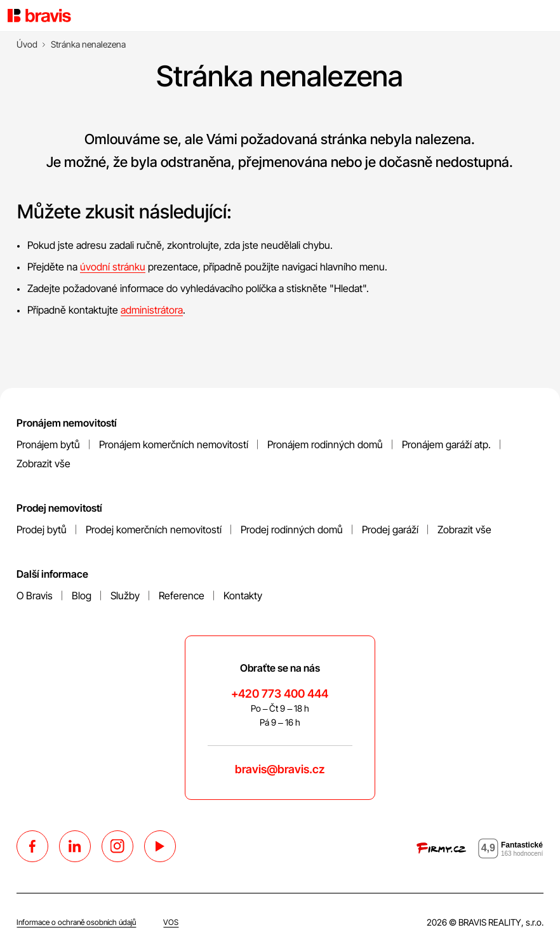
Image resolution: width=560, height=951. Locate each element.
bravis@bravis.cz (280, 769)
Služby (125, 595)
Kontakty (243, 595)
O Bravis (35, 595)
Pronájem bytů (48, 444)
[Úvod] (27, 44)
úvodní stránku (113, 267)
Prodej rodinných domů (292, 529)
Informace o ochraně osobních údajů (76, 922)
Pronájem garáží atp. (446, 444)
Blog (82, 595)
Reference (182, 595)
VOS (171, 922)
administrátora (152, 310)
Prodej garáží (390, 529)
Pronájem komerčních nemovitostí (174, 444)
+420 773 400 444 (280, 694)
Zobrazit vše (43, 463)
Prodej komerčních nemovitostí (154, 529)
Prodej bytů (42, 529)
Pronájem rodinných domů (325, 444)
